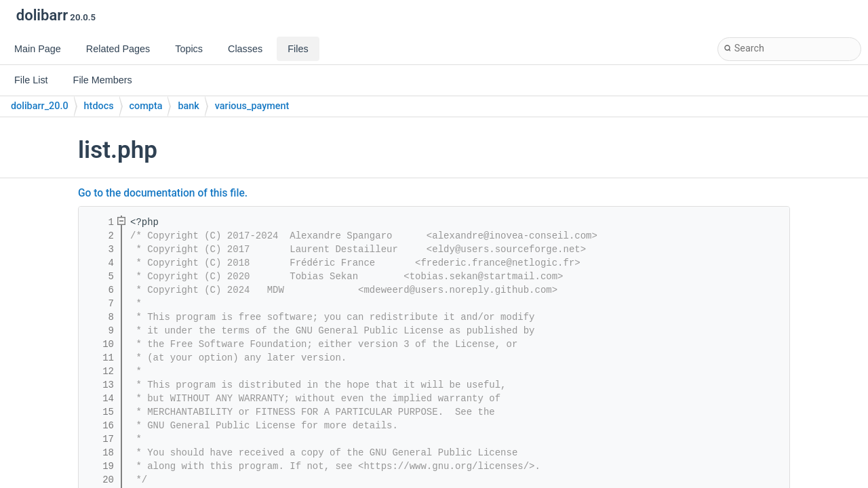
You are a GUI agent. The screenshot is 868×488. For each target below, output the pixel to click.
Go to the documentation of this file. (163, 193)
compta (146, 106)
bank (188, 106)
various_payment (252, 106)
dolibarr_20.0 (40, 106)
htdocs (99, 106)
